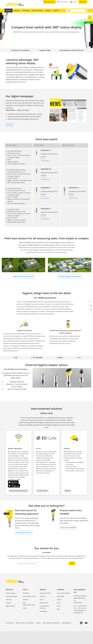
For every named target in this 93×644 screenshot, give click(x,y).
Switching (9, 600)
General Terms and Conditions (25, 623)
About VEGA (60, 596)
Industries (17, 10)
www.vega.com (78, 613)
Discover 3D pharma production (70, 276)
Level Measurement (12, 596)
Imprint (38, 623)
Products (9, 10)
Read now (9, 125)
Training (42, 596)
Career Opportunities (63, 593)
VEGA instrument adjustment (18, 491)
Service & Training (37, 10)
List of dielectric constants (44, 607)
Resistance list (44, 603)
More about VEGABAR (68, 528)
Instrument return (45, 593)
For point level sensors (24, 532)
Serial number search (29, 596)
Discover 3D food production (23, 276)
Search (72, 563)
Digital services (10, 606)
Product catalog (10, 593)
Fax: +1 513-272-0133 (80, 608)
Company (48, 10)
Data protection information (51, 623)
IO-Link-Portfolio (42, 491)
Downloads (26, 10)
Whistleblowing (66, 623)
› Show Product (45, 161)
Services (43, 590)
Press (58, 606)
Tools (25, 590)
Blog (58, 609)
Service (42, 600)
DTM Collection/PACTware (29, 604)
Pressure (8, 603)
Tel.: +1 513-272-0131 (80, 606)
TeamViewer (43, 611)
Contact (59, 600)
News (58, 603)
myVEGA (25, 600)
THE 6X (56, 10)
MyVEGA (68, 491)
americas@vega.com (80, 610)
